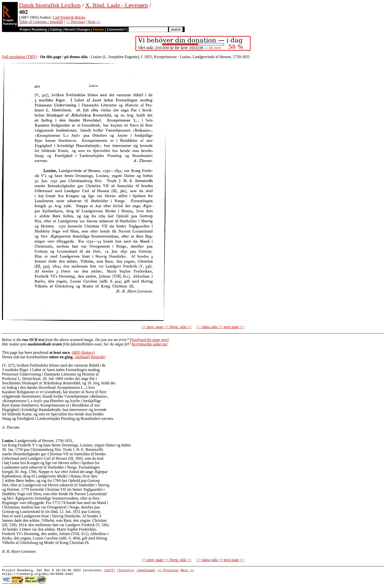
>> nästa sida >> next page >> (220, 327)
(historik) (98, 357)
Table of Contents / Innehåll (41, 22)
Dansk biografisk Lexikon (50, 5)
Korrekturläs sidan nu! (150, 344)
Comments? (116, 29)
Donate (98, 29)
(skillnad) (82, 357)
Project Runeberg (33, 29)
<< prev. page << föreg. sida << (167, 327)
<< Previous (75, 22)
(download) (146, 571)
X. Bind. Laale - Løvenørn (117, 5)
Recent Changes (77, 29)
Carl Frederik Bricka (69, 17)
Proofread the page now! (149, 340)
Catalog (56, 29)
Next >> (94, 22)
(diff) (76, 352)
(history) (88, 352)
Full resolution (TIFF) (19, 57)
